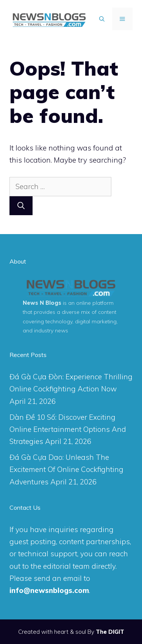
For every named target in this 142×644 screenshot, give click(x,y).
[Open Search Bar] (102, 19)
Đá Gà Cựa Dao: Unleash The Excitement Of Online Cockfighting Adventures (66, 469)
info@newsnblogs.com (49, 590)
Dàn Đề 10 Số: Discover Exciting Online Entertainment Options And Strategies (68, 429)
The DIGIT (110, 632)
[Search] (21, 206)
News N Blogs (42, 303)
